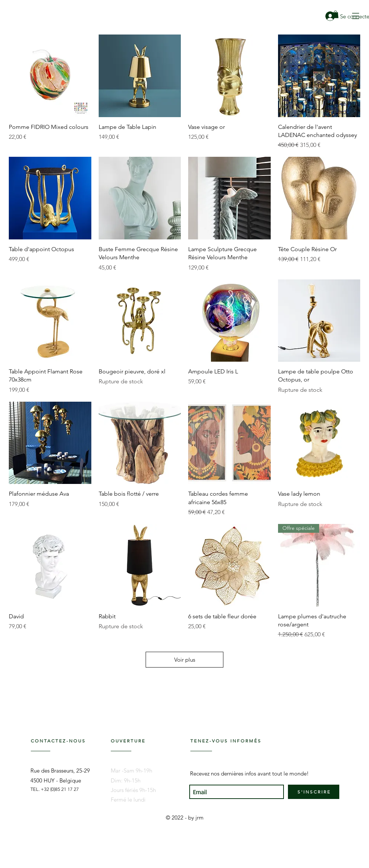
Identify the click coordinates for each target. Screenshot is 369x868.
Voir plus (185, 660)
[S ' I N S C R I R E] (314, 792)
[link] (335, 14)
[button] (356, 16)
